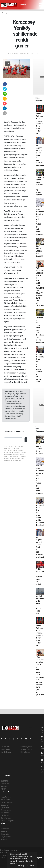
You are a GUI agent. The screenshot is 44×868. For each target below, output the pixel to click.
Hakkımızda (5, 747)
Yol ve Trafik (6, 800)
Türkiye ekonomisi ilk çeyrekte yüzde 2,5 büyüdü (40, 577)
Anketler (4, 831)
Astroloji (4, 839)
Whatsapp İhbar (26, 749)
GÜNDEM (23, 5)
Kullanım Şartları (26, 747)
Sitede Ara (5, 829)
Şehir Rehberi (6, 818)
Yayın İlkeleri (6, 749)
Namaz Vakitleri (7, 802)
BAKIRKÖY (5, 784)
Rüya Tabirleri (6, 837)
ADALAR (4, 786)
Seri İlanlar (5, 815)
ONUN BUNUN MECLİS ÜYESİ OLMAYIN (39, 251)
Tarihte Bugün (6, 810)
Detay (21, 866)
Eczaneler (5, 805)
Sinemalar (5, 813)
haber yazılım (5, 863)
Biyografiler (5, 834)
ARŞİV (3, 789)
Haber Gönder (26, 752)
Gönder (26, 440)
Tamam (30, 866)
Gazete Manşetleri (8, 821)
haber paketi (5, 860)
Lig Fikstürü (5, 808)
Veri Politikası (6, 752)
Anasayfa (5, 13)
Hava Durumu (6, 797)
